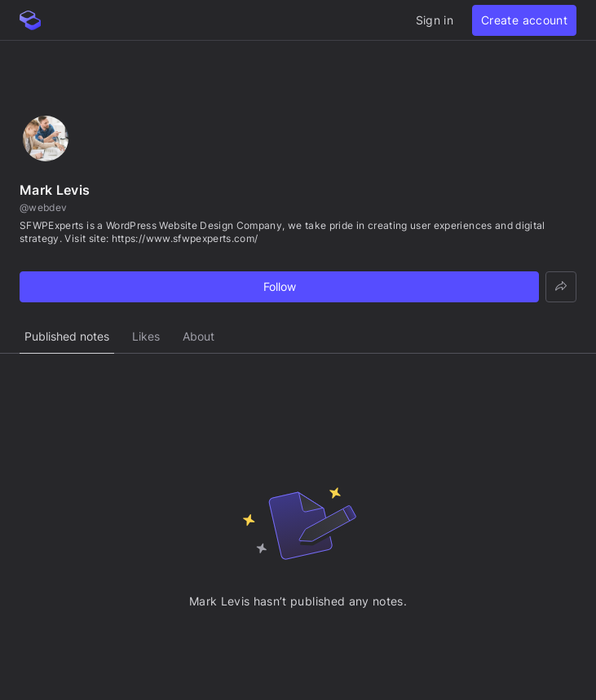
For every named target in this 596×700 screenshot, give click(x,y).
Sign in (435, 20)
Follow (280, 286)
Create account (524, 20)
